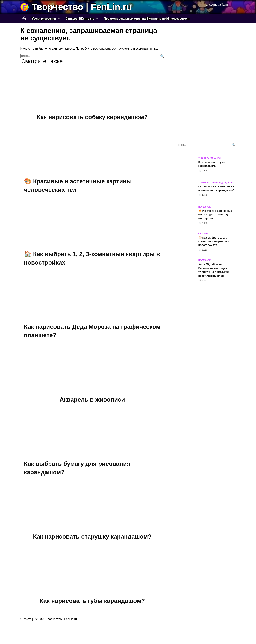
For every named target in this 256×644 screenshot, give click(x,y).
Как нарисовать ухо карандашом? (211, 164)
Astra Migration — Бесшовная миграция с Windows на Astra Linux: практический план (214, 270)
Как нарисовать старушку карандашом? (92, 537)
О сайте (26, 619)
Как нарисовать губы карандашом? (92, 601)
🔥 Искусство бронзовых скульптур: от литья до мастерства (215, 215)
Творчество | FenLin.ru (82, 7)
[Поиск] (162, 56)
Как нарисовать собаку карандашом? (92, 117)
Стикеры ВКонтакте (80, 19)
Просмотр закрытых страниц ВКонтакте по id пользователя (147, 19)
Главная (24, 19)
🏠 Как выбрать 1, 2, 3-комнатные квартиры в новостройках (214, 241)
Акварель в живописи (92, 400)
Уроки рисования (44, 19)
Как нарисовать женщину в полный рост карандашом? (216, 188)
